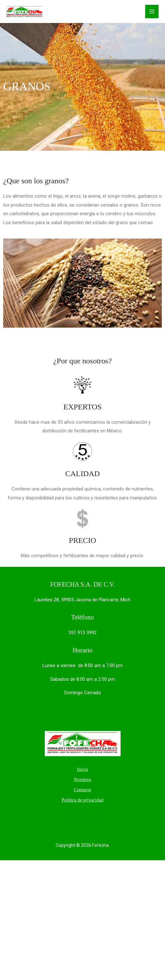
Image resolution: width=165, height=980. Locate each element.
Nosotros (82, 779)
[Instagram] (96, 818)
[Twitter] (69, 818)
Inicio (82, 769)
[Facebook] (82, 818)
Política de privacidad (83, 800)
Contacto (82, 790)
